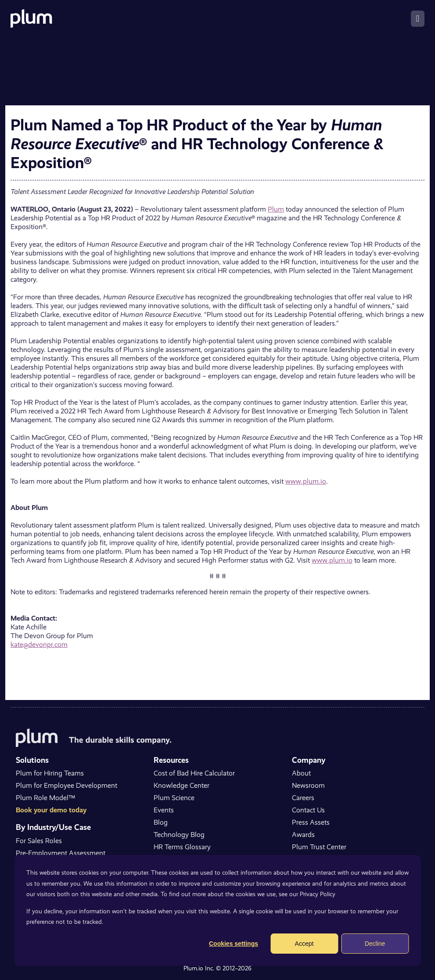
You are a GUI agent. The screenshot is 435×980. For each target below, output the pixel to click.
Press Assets (311, 822)
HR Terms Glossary (182, 847)
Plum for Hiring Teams (50, 773)
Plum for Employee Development (67, 785)
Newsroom (308, 785)
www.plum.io (306, 481)
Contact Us (308, 810)
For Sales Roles (39, 841)
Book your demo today (51, 810)
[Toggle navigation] (418, 19)
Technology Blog (179, 835)
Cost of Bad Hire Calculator (194, 773)
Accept (304, 944)
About (301, 773)
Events (164, 810)
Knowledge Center (182, 785)
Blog (161, 822)
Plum (276, 209)
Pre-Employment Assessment (61, 853)
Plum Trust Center (319, 847)
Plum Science (174, 798)
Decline (375, 944)
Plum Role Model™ (45, 798)
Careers (303, 798)
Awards (303, 835)
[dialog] (217, 910)
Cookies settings (234, 944)
